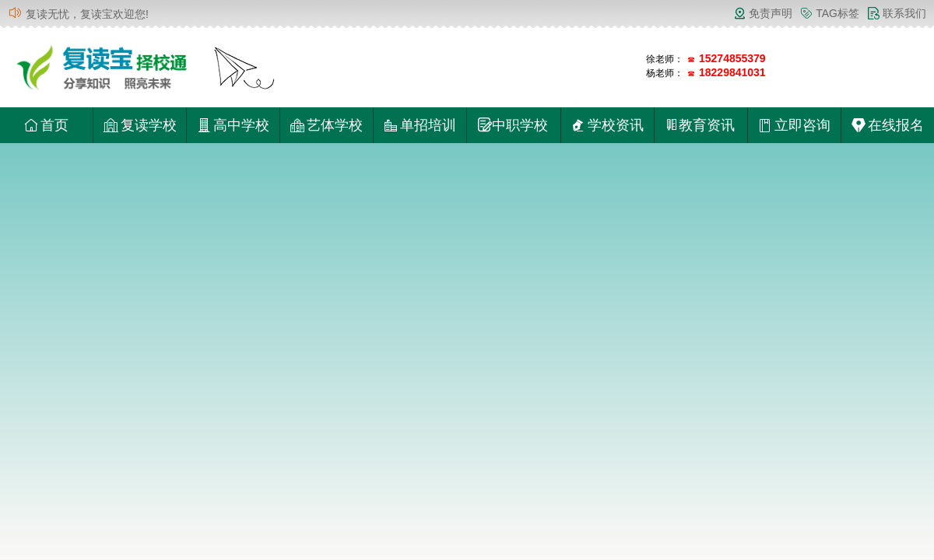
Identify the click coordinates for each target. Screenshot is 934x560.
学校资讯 (607, 125)
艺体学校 (327, 125)
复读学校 (140, 125)
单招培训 (420, 125)
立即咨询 (794, 125)
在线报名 (888, 125)
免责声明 (763, 13)
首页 (46, 125)
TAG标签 (830, 13)
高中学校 (233, 125)
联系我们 (897, 13)
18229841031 (732, 72)
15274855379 (732, 58)
